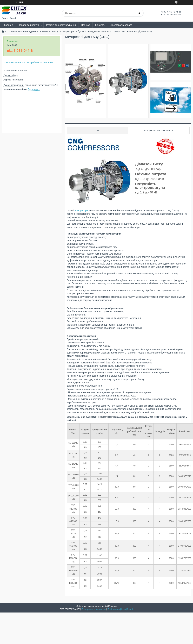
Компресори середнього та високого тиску (35, 31)
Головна (9, 25)
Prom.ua (112, 606)
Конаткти (100, 25)
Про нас (85, 25)
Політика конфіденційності (120, 609)
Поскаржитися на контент (94, 609)
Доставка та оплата (121, 25)
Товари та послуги (29, 25)
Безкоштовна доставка (15, 71)
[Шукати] (139, 13)
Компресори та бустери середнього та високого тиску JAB (92, 31)
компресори (81, 211)
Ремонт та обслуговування (61, 25)
